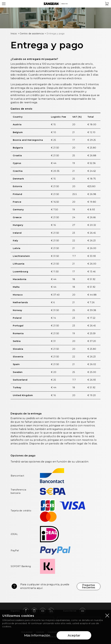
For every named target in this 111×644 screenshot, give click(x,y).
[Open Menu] (4, 4)
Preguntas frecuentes (89, 586)
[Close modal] (107, 615)
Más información (37, 635)
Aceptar (74, 635)
